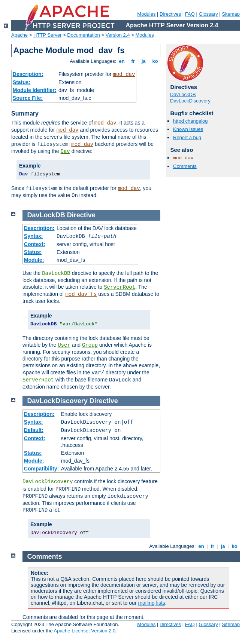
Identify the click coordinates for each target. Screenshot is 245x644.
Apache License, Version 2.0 (84, 631)
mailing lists (151, 603)
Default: (34, 430)
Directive (81, 215)
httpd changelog (190, 121)
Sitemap (231, 14)
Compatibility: (41, 469)
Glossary (208, 14)
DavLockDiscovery (190, 101)
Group (90, 345)
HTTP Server (48, 35)
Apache (19, 35)
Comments (185, 166)
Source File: (28, 98)
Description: (28, 74)
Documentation (83, 35)
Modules (146, 14)
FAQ (190, 14)
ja (143, 61)
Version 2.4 (118, 35)
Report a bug (187, 137)
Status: (22, 82)
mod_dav (124, 74)
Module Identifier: (35, 90)
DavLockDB (183, 94)
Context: (35, 244)
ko (155, 61)
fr (133, 61)
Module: (34, 260)
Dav (65, 151)
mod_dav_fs (81, 294)
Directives (170, 14)
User (64, 345)
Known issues (188, 129)
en (122, 61)
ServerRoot (120, 287)
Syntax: (34, 236)
